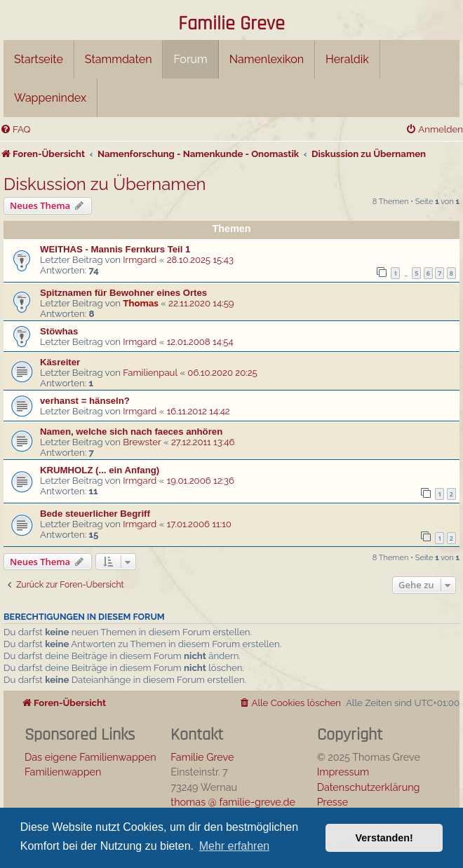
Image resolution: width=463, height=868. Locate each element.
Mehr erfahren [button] (235, 846)
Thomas (140, 303)
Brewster (142, 442)
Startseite (39, 59)
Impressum (343, 772)
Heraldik (347, 59)
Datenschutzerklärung (369, 787)
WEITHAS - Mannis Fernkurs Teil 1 (115, 249)
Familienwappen (63, 772)
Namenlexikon (267, 59)
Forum (190, 59)
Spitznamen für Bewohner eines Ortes (123, 293)
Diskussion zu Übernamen (105, 184)
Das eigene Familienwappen (90, 757)
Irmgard (140, 260)
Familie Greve (231, 25)
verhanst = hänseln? (85, 401)
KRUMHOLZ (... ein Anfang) (100, 470)
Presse (333, 802)
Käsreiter (60, 362)
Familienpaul (150, 373)
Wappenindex (50, 98)
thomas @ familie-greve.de (233, 802)
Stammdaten (119, 59)
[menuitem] (15, 129)
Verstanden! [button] (384, 838)
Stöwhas (59, 331)
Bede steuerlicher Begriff (95, 514)
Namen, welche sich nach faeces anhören (131, 432)
